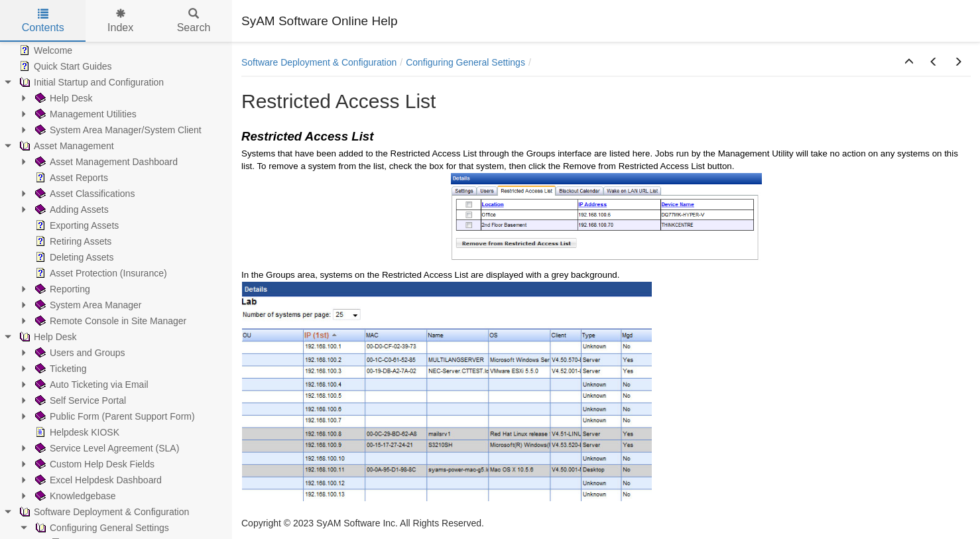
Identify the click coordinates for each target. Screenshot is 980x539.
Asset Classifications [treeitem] (84, 194)
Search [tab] (194, 21)
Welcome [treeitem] (44, 50)
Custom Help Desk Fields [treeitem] (93, 464)
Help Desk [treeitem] (63, 98)
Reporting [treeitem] (61, 289)
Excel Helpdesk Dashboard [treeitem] (97, 480)
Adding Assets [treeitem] (71, 210)
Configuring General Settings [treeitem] (101, 528)
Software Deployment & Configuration (319, 62)
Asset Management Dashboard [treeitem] (105, 162)
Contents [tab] (43, 21)
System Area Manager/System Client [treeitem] (117, 130)
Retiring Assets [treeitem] (72, 241)
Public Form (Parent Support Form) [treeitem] (114, 416)
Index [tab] (120, 21)
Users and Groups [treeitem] (79, 353)
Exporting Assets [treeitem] (76, 225)
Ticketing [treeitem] (60, 369)
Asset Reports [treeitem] (70, 178)
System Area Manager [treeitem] (87, 305)
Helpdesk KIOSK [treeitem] (76, 432)
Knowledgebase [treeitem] (74, 496)
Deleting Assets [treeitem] (73, 257)
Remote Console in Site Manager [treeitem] (109, 321)
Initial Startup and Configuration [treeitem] (90, 82)
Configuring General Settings (465, 62)
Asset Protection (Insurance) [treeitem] (100, 273)
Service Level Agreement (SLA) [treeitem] (106, 448)
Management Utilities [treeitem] (85, 114)
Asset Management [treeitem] (65, 146)
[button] (909, 62)
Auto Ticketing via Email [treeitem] (91, 385)
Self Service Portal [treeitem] (79, 400)
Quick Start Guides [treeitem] (64, 66)
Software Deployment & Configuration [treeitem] (103, 512)
